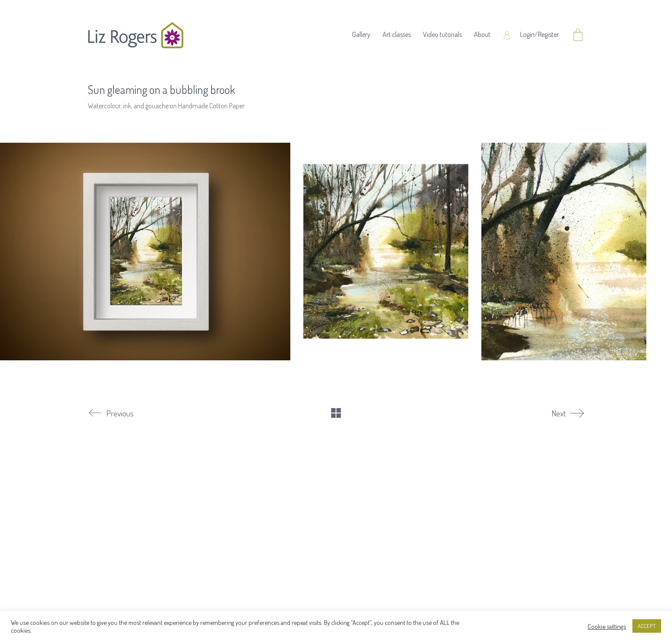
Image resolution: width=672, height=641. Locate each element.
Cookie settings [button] (607, 626)
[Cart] (578, 35)
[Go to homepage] (136, 35)
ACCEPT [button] (647, 626)
